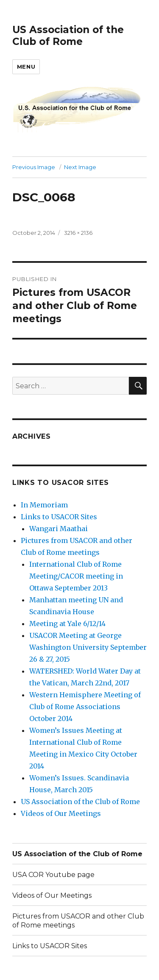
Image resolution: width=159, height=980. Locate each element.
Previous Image (34, 167)
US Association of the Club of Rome (68, 36)
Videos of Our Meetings (61, 813)
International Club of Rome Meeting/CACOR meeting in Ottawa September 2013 (76, 576)
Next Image (80, 167)
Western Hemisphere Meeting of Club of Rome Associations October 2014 (85, 707)
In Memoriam (44, 505)
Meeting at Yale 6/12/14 (67, 624)
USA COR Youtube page (53, 875)
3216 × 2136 (78, 233)
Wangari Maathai (59, 529)
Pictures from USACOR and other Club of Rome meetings (78, 921)
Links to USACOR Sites (59, 517)
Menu (26, 67)
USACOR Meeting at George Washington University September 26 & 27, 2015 (88, 647)
